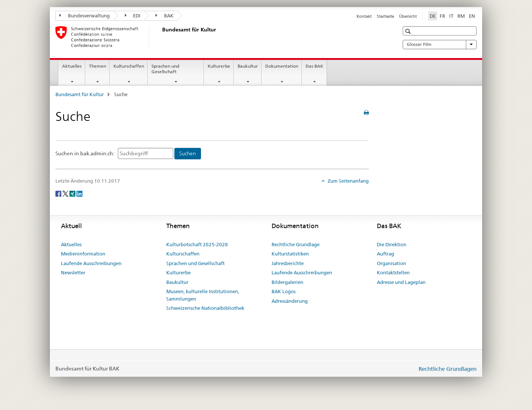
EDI (133, 16)
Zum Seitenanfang (348, 181)
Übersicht (408, 16)
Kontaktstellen (393, 272)
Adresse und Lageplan (401, 282)
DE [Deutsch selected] (433, 16)
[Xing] (73, 193)
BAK (165, 16)
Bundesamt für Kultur (80, 94)
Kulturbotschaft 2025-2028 (197, 244)
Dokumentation (282, 66)
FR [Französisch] (442, 16)
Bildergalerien (287, 282)
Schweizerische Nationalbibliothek (205, 308)
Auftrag (386, 254)
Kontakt (364, 16)
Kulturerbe (219, 66)
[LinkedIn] (79, 193)
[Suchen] (188, 154)
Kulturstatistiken (290, 254)
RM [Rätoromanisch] (461, 16)
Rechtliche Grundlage (296, 244)
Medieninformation (83, 254)
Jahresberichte (288, 263)
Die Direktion (392, 244)
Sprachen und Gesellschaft (165, 69)
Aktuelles (72, 66)
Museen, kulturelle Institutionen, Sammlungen (203, 295)
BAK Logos (284, 291)
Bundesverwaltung (85, 16)
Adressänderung (290, 301)
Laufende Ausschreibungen (91, 263)
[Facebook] (59, 193)
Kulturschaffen (129, 66)
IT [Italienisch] (451, 16)
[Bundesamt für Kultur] (161, 37)
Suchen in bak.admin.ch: (85, 153)
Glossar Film (440, 44)
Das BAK (314, 66)
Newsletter (73, 272)
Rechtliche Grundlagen (448, 369)
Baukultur (248, 66)
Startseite (386, 16)
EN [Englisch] (472, 16)
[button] (409, 31)
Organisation (391, 263)
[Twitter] (66, 193)
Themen (98, 66)
